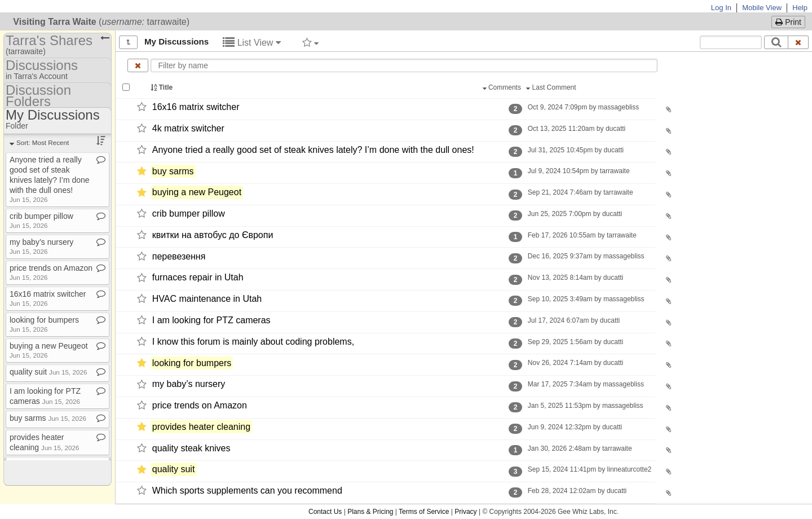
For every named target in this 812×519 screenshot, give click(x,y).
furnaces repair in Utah (198, 278)
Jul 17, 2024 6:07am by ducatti (573, 320)
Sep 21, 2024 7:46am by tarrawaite (580, 192)
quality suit (174, 470)
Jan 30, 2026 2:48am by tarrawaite (579, 448)
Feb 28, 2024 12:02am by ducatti (577, 491)
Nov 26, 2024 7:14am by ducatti (575, 363)
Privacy (465, 512)
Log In (721, 8)
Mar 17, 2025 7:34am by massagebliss (586, 384)
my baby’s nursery (189, 384)
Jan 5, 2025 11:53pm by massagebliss (585, 406)
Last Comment (552, 87)
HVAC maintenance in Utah (207, 299)
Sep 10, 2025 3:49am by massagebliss (586, 299)
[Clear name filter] (138, 65)
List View (252, 43)
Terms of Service (424, 512)
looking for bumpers (192, 363)
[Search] (776, 42)
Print (788, 22)
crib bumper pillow (189, 214)
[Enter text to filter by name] (404, 65)
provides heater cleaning (201, 427)
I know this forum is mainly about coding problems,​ (253, 342)
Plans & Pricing (370, 512)
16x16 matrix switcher (196, 107)
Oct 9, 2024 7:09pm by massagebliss (583, 107)
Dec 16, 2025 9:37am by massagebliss (586, 256)
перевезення (179, 256)
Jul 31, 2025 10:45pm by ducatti (575, 150)
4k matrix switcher (188, 128)
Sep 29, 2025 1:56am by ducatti (575, 342)
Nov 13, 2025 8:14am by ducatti (575, 278)
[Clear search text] (798, 42)
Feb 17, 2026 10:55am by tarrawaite (582, 235)
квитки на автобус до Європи (213, 235)
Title (162, 87)
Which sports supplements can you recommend (247, 491)
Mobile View (762, 8)
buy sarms (173, 171)
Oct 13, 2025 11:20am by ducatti (576, 129)
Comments (503, 87)
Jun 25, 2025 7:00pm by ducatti (575, 214)
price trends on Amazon (200, 405)
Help (800, 8)
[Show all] (128, 42)
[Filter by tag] (310, 42)
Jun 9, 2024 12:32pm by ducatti (575, 427)
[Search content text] (731, 42)
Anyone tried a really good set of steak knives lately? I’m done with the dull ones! (313, 150)
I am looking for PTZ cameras (211, 320)
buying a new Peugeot (197, 193)
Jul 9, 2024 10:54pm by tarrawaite (578, 171)
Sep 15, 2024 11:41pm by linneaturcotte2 (589, 469)
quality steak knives (191, 448)
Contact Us (325, 512)
